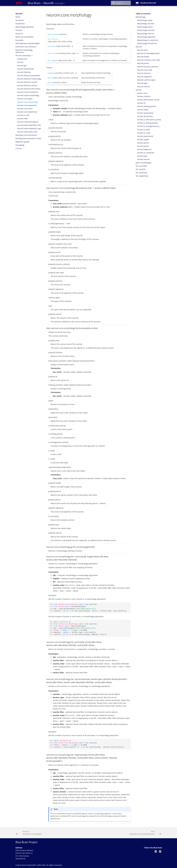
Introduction (22, 59)
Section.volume (143, 159)
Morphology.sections (146, 34)
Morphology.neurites (146, 24)
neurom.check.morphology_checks (29, 95)
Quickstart (20, 20)
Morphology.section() (146, 30)
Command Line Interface (26, 47)
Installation (20, 24)
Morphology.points (145, 27)
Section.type (142, 156)
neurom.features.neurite (27, 82)
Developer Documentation (26, 135)
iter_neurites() (141, 166)
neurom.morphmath (25, 69)
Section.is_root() (144, 133)
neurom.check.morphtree (27, 92)
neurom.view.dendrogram (28, 122)
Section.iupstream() (145, 136)
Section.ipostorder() (145, 113)
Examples (19, 40)
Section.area (142, 93)
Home (18, 17)
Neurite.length (143, 57)
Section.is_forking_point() (147, 123)
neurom (20, 62)
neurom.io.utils (23, 115)
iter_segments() (142, 176)
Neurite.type (142, 83)
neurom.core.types (25, 99)
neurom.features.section (27, 85)
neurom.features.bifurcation (29, 89)
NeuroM (19, 14)
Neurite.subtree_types (146, 80)
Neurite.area (142, 50)
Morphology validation (25, 27)
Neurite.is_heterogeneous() (148, 53)
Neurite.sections (144, 73)
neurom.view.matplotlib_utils (29, 125)
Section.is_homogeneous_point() (149, 126)
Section (139, 90)
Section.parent (143, 143)
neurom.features (24, 72)
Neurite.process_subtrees (148, 67)
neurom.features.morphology (29, 79)
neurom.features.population (29, 75)
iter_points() (141, 169)
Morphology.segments (146, 37)
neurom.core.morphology (27, 102)
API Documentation (24, 56)
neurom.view (22, 119)
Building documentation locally (28, 138)
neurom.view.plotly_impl (27, 132)
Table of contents (143, 14)
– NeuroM (46, 3)
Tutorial (19, 30)
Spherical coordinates (24, 37)
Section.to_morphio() (146, 153)
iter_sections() (141, 173)
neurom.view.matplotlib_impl (29, 128)
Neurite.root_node (145, 70)
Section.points (143, 146)
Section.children (144, 96)
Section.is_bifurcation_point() (149, 120)
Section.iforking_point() (147, 106)
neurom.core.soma (25, 109)
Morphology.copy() (145, 20)
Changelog (20, 145)
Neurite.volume (144, 87)
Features (19, 34)
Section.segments (144, 149)
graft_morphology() (143, 163)
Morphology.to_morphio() (147, 40)
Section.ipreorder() (145, 116)
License (19, 148)
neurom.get (22, 66)
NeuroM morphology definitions (24, 51)
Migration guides (22, 142)
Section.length (143, 140)
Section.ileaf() (143, 110)
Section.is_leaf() (144, 130)
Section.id (141, 103)
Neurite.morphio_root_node (149, 60)
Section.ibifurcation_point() (148, 100)
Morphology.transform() (147, 43)
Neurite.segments (145, 77)
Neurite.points (143, 63)
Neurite (139, 47)
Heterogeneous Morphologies (28, 43)
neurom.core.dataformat (27, 112)
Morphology (141, 17)
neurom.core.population (27, 105)
